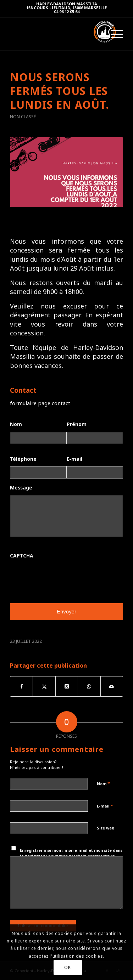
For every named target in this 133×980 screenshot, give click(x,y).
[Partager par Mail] (112, 686)
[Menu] (113, 34)
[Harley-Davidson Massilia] (51, 32)
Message (21, 488)
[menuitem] (113, 34)
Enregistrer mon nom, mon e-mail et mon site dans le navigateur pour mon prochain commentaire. (71, 853)
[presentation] (64, 577)
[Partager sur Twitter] (44, 686)
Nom (16, 424)
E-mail (74, 459)
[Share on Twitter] (67, 686)
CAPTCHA (22, 556)
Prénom (77, 424)
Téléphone (23, 459)
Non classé (23, 117)
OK (67, 967)
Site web (106, 828)
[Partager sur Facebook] (21, 686)
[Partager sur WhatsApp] (89, 686)
